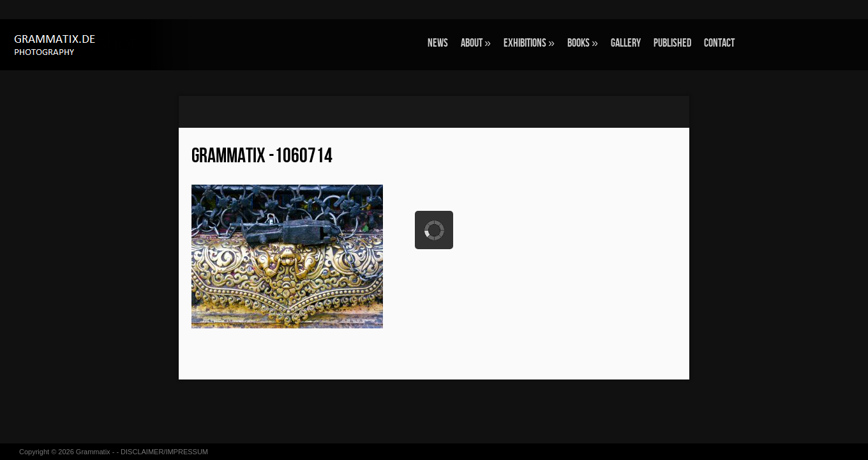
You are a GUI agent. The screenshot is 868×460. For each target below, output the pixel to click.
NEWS (438, 43)
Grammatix (93, 452)
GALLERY (626, 43)
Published (672, 43)
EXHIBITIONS (529, 43)
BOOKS (583, 43)
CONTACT (719, 43)
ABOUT (476, 43)
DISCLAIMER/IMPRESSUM (164, 452)
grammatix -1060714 (262, 156)
